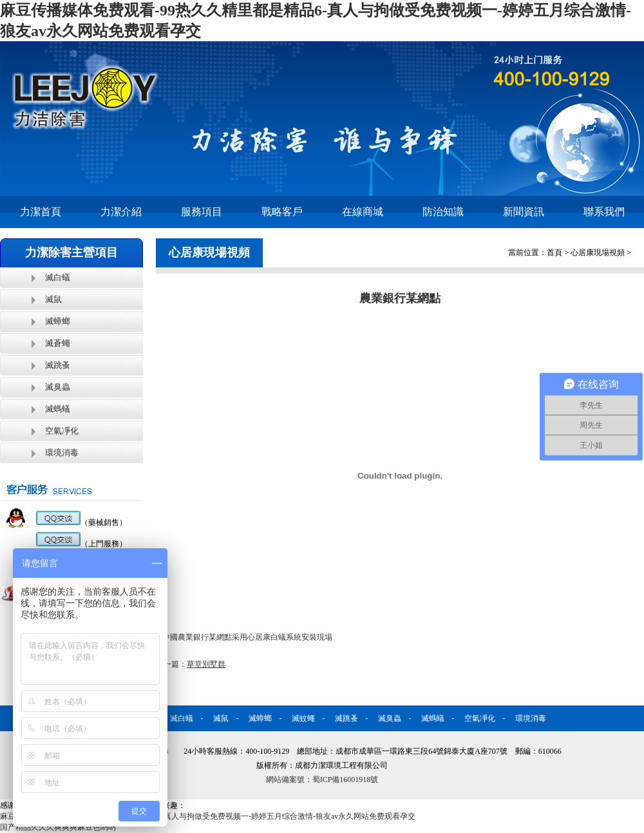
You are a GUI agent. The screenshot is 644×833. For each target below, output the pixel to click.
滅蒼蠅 (58, 343)
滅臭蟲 (58, 387)
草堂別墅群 (206, 664)
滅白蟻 (58, 277)
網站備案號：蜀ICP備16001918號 (322, 780)
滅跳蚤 (58, 365)
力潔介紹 (121, 212)
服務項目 (202, 212)
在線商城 (363, 212)
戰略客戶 (282, 212)
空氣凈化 (62, 431)
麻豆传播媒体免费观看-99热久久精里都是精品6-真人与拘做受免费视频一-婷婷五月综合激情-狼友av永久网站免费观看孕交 (208, 816)
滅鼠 (53, 299)
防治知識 (443, 212)
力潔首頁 (41, 212)
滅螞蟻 (58, 409)
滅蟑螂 (58, 321)
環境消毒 (62, 453)
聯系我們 (604, 212)
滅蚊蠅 (303, 718)
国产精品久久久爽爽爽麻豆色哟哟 (58, 827)
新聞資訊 (524, 212)
